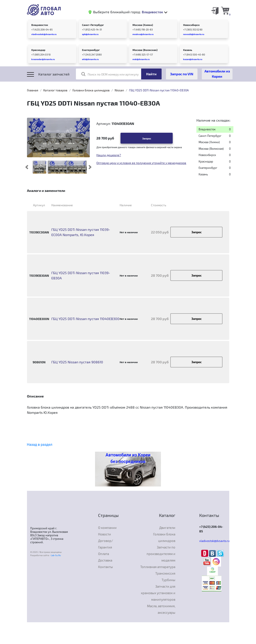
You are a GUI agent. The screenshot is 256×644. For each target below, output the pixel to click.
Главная (33, 90)
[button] (27, 167)
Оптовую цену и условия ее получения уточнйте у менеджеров (141, 163)
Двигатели (167, 528)
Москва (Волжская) (145, 50)
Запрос (147, 138)
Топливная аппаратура (158, 567)
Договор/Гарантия (106, 544)
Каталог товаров (55, 90)
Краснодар (38, 50)
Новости (105, 534)
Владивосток (40, 25)
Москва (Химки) (143, 25)
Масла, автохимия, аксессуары (161, 609)
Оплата (104, 554)
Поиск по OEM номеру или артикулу (110, 74)
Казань (188, 50)
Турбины (168, 580)
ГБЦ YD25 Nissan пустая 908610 (77, 362)
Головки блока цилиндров (91, 90)
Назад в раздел (40, 445)
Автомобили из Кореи (217, 74)
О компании (107, 528)
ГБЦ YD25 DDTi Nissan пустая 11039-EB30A (81, 275)
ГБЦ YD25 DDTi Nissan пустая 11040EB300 (85, 319)
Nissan (119, 90)
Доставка (105, 560)
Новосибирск (191, 25)
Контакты (105, 567)
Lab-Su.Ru (56, 555)
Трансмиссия (165, 573)
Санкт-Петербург (93, 25)
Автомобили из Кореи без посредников (128, 458)
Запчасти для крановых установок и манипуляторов (158, 593)
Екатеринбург (91, 50)
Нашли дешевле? (109, 155)
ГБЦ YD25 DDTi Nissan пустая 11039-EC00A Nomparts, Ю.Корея (81, 232)
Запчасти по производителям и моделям (161, 554)
